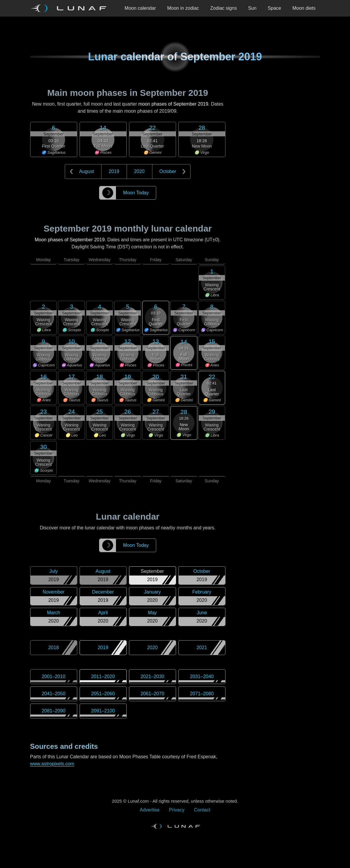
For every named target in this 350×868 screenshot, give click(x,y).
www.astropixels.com (52, 764)
